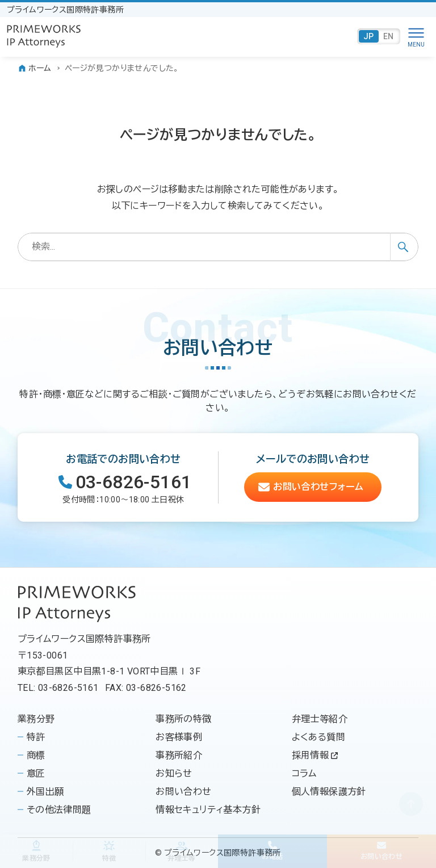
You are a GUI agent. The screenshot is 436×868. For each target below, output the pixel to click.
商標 (36, 755)
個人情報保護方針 (329, 792)
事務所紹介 (179, 755)
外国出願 (45, 792)
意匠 (36, 773)
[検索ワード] (218, 247)
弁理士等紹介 (320, 719)
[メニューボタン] (416, 36)
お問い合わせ (183, 792)
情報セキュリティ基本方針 (208, 810)
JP (369, 36)
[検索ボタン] (404, 247)
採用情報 (315, 755)
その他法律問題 (59, 810)
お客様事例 (179, 737)
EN (389, 36)
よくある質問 (318, 737)
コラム (304, 773)
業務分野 (36, 719)
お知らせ (174, 773)
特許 (36, 737)
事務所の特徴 (183, 719)
